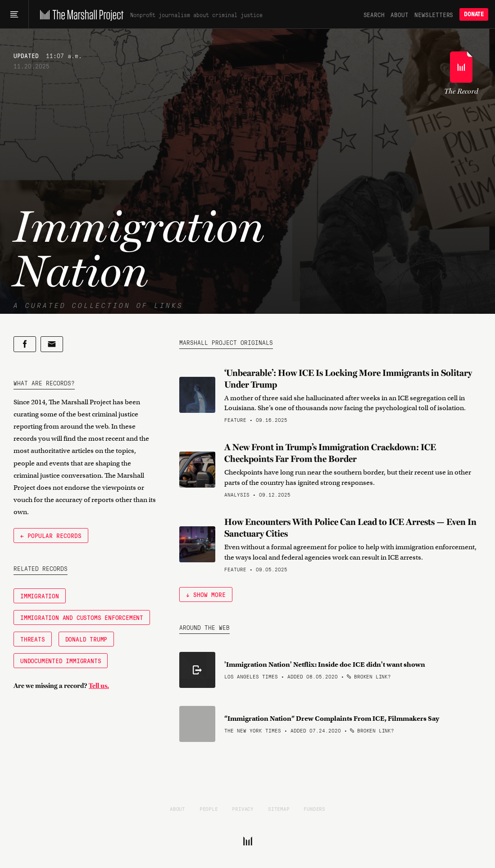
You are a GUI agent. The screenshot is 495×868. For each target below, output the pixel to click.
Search (374, 14)
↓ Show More (206, 594)
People (209, 809)
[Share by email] (52, 344)
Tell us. (99, 686)
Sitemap (279, 809)
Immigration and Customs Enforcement (82, 617)
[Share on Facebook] (25, 344)
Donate (474, 14)
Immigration (40, 596)
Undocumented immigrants (61, 660)
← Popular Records (51, 535)
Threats (33, 639)
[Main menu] (14, 14)
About (399, 14)
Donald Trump (86, 639)
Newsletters (434, 14)
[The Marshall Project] (79, 14)
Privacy (243, 809)
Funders (314, 809)
